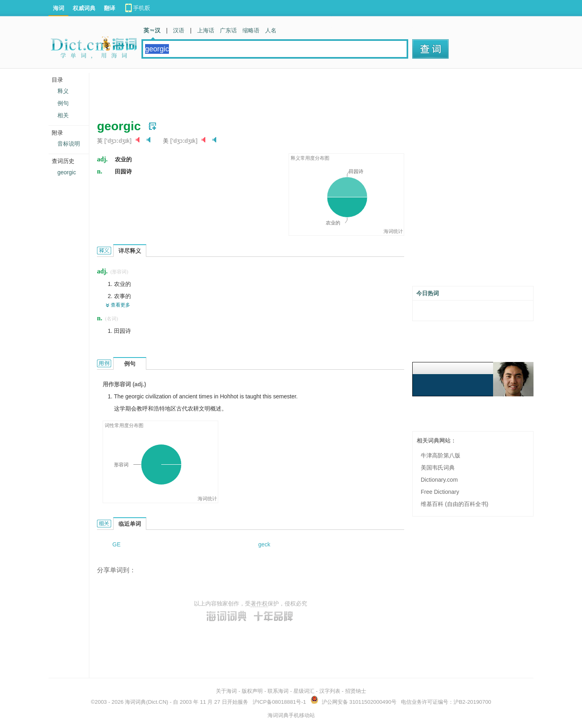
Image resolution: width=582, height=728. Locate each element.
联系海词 (278, 691)
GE (116, 544)
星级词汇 (304, 691)
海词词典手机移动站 (291, 715)
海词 (59, 8)
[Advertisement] (244, 91)
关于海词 (226, 691)
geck (264, 544)
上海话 (206, 30)
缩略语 (251, 30)
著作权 (259, 603)
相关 (63, 115)
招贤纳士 (356, 691)
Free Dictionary (440, 492)
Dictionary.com (439, 480)
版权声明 (252, 691)
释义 (63, 91)
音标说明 (69, 144)
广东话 (228, 30)
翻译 (110, 8)
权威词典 (84, 8)
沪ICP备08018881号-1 (279, 702)
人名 (271, 30)
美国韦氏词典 (438, 468)
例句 (63, 103)
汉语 (179, 30)
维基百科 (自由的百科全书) (454, 504)
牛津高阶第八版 (441, 455)
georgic (67, 172)
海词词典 (135, 702)
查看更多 (120, 305)
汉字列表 (330, 691)
